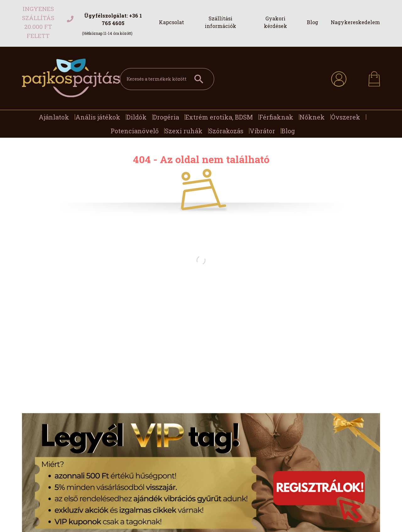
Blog (312, 22)
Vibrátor (262, 131)
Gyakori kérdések (275, 22)
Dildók (137, 117)
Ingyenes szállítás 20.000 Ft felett (38, 22)
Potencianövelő (135, 131)
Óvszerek (346, 117)
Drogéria (166, 117)
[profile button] (339, 78)
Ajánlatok (54, 117)
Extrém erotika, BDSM (219, 117)
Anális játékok (98, 117)
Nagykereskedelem (355, 22)
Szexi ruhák (184, 131)
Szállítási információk (220, 22)
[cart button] (374, 77)
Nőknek (312, 117)
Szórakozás (226, 131)
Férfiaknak (276, 117)
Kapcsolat (171, 22)
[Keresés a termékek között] (167, 79)
